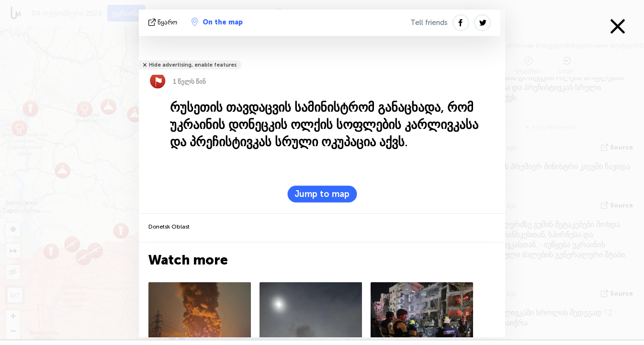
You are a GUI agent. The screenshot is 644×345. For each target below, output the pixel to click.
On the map (217, 22)
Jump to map (322, 194)
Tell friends (429, 23)
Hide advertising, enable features (193, 65)
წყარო (164, 22)
